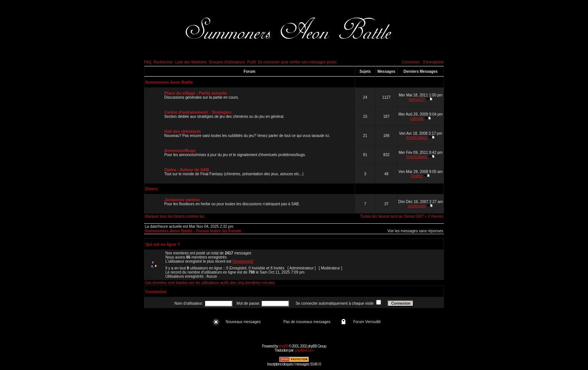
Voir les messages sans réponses (415, 231)
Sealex (417, 176)
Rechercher (163, 62)
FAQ (148, 62)
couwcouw (417, 206)
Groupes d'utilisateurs (227, 62)
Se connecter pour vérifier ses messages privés (297, 62)
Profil (251, 62)
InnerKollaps (417, 138)
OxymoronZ (243, 261)
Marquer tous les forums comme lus (175, 216)
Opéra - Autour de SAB (187, 170)
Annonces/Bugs (180, 150)
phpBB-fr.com (304, 350)
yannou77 (417, 99)
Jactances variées (182, 200)
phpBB (283, 346)
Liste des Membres (191, 62)
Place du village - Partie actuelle (196, 93)
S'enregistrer (433, 62)
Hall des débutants (183, 131)
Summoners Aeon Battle (169, 82)
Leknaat (417, 118)
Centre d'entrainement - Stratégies (198, 112)
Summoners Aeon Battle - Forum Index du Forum (193, 231)
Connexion (411, 62)
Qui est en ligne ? (163, 244)
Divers (151, 189)
